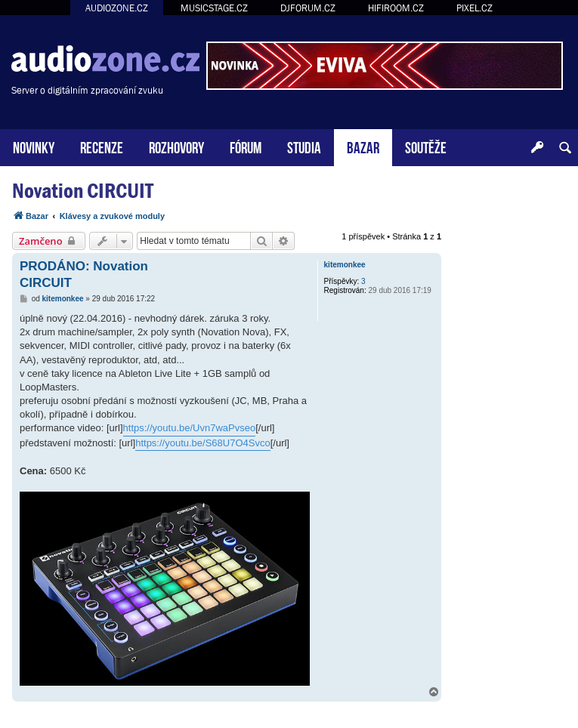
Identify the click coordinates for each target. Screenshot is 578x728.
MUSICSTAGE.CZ (214, 8)
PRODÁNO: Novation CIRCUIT (84, 274)
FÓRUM (246, 146)
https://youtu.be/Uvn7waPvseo (190, 428)
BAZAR (363, 146)
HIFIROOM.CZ (396, 8)
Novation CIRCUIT (83, 191)
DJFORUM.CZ (308, 8)
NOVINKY (34, 146)
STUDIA (304, 146)
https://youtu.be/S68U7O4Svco (203, 443)
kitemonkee (345, 265)
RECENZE (102, 146)
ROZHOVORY (176, 146)
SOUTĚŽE (426, 146)
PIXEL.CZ (474, 8)
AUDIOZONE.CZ (117, 8)
